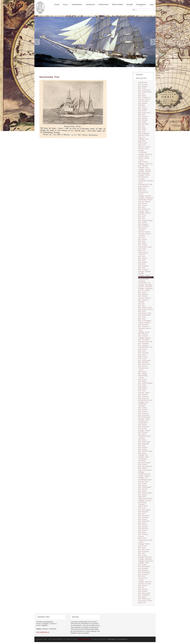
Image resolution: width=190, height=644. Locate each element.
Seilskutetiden (104, 4)
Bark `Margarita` (143, 224)
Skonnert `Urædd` (144, 393)
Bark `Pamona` (143, 334)
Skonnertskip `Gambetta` (142, 405)
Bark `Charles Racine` (145, 92)
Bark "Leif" (142, 514)
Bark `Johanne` (143, 84)
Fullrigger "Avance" (144, 419)
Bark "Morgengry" (144, 444)
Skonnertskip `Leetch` (145, 247)
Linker (152, 5)
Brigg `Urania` (143, 349)
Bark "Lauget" (143, 555)
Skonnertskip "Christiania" (142, 460)
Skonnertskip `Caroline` (146, 309)
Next (152, 42)
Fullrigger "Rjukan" (144, 544)
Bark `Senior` (142, 355)
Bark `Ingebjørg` (143, 266)
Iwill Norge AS (112, 639)
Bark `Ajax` (142, 126)
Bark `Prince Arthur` (144, 364)
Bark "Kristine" (143, 464)
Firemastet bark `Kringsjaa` (143, 178)
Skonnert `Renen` (144, 135)
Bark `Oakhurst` (143, 336)
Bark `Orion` (142, 319)
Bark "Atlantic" (143, 425)
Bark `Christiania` (144, 226)
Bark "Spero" (142, 453)
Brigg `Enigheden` (144, 133)
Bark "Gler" (142, 553)
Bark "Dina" (142, 576)
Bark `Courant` (143, 245)
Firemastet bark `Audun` (143, 369)
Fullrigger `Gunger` (144, 275)
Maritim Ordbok (118, 4)
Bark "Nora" (142, 446)
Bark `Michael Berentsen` (143, 104)
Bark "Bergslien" (143, 569)
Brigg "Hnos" (142, 497)
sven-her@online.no (43, 632)
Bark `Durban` (143, 222)
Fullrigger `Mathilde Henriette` (144, 273)
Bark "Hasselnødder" (145, 487)
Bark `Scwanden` (144, 343)
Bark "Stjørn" (142, 597)
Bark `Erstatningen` (144, 417)
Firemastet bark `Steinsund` (143, 254)
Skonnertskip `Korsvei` (145, 400)
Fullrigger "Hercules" (145, 500)
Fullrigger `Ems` (143, 139)
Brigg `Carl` (142, 251)
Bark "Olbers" (142, 533)
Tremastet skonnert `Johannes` (144, 235)
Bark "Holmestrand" (144, 463)
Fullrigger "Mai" (143, 455)
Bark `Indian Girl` (144, 398)
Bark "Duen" (142, 548)
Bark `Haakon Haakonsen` (143, 263)
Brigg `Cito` (142, 137)
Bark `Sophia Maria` (145, 315)
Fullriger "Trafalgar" (144, 476)
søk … (132, 9)
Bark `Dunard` (143, 258)
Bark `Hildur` (142, 351)
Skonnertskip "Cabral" (145, 601)
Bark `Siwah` (142, 130)
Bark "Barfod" (142, 429)
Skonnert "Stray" (143, 482)
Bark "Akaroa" (143, 586)
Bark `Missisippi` (143, 124)
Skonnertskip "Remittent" (142, 503)
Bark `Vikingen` (143, 374)
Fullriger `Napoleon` (145, 323)
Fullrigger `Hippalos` (145, 338)
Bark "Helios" (142, 523)
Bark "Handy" (142, 485)
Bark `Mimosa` (143, 203)
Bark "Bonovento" (144, 427)
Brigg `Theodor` (143, 162)
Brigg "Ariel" (142, 603)
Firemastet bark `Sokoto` (143, 193)
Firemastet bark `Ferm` (146, 347)
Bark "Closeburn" (144, 574)
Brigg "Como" (142, 538)
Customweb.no (123, 639)
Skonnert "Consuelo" (145, 584)
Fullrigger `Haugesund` (146, 289)
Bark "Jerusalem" (144, 516)
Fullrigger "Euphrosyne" (146, 561)
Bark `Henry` (142, 215)
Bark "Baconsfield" (144, 567)
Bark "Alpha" (142, 434)
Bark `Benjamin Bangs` (146, 221)
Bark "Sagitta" (143, 449)
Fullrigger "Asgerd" (144, 431)
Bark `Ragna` (142, 381)
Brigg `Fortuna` (143, 357)
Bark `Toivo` (142, 391)
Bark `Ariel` (142, 219)
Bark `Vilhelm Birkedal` (146, 383)
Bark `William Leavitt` (145, 308)
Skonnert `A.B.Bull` (144, 147)
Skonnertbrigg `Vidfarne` (143, 377)
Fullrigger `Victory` (144, 332)
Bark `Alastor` (143, 239)
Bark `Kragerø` (143, 86)
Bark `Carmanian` (144, 415)
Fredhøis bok (142, 82)
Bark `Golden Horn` (144, 209)
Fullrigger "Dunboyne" (145, 559)
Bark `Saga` (142, 128)
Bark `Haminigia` (144, 353)
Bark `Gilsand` (143, 205)
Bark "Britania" (143, 591)
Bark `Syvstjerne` (144, 326)
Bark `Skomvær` (143, 324)
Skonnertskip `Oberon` (145, 200)
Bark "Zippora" (143, 495)
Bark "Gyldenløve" (144, 521)
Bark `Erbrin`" (142, 111)
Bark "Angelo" (143, 565)
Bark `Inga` (142, 306)
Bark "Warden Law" (144, 599)
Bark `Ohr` (142, 304)
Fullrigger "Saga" (144, 457)
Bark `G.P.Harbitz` (144, 340)
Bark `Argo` (142, 256)
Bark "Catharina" (144, 517)
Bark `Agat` (142, 241)
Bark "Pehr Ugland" (144, 510)
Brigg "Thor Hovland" (145, 470)
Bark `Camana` (143, 116)
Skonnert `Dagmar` (144, 232)
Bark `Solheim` (143, 296)
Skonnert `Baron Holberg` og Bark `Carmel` (144, 158)
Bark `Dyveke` (143, 389)
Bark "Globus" (143, 519)
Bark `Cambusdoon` (145, 361)
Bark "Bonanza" (143, 570)
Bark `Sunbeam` (143, 270)
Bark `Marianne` (143, 294)
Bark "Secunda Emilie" (145, 451)
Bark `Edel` (142, 115)
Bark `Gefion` (142, 107)
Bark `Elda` (142, 238)
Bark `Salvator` (143, 394)
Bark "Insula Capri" (144, 442)
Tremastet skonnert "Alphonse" (144, 437)
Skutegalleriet (141, 5)
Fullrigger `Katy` (143, 168)
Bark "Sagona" (143, 468)
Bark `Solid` (142, 132)
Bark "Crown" (142, 546)
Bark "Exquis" (143, 483)
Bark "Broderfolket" (144, 572)
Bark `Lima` (142, 268)
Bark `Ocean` (142, 379)
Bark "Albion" (142, 440)
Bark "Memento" (143, 529)
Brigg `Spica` (142, 188)
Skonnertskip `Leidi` (145, 283)
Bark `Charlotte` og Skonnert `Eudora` (144, 98)
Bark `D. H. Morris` (144, 291)
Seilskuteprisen (77, 4)
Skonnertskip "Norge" (145, 480)
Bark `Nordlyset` (143, 345)
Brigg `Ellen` (142, 141)
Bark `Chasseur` (143, 101)
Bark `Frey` (142, 207)
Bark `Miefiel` (142, 122)
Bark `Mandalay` (143, 362)
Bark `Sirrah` (142, 88)
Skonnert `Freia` (143, 149)
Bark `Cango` (142, 408)
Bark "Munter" (143, 531)
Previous (38, 42)
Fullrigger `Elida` (143, 211)
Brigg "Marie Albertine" (145, 499)
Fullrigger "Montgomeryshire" (144, 473)
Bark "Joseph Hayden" (145, 493)
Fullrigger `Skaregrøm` (145, 285)
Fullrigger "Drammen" (145, 557)
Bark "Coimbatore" (144, 595)
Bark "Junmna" (143, 525)
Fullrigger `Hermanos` (145, 154)
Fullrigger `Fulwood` (145, 171)
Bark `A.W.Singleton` (145, 321)
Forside (57, 4)
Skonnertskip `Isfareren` (142, 229)
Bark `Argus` (142, 311)
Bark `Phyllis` (142, 243)
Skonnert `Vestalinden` (145, 287)
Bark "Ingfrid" (142, 491)
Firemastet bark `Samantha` (143, 280)
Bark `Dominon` (143, 410)
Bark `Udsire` (142, 292)
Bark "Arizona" (143, 432)
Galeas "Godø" (143, 506)
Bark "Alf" (141, 587)
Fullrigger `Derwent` (145, 213)
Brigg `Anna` (142, 145)
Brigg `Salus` (142, 190)
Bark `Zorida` (142, 385)
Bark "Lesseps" (143, 527)
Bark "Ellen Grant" (144, 550)
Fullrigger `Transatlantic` (143, 152)
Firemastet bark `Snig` (145, 342)
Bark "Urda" (142, 508)
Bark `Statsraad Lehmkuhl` (143, 301)
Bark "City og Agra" (144, 593)
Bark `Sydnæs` (143, 118)
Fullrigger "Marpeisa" (145, 582)
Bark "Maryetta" (143, 512)
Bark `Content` (143, 412)
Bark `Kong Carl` (144, 413)
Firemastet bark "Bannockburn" (143, 422)
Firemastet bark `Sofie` (146, 185)
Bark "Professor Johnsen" (143, 535)
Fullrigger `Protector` (145, 196)
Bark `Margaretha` (144, 173)
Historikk (130, 5)
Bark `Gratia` (142, 249)
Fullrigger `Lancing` (144, 169)
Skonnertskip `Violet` (145, 313)
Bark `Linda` (142, 317)
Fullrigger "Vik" (143, 478)
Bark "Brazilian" (143, 589)
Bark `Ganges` (143, 109)
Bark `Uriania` (143, 359)
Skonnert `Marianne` (145, 298)
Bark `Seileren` (143, 120)
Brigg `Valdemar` (144, 186)
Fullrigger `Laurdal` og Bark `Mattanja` (145, 165)
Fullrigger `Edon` (144, 402)
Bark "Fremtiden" (144, 552)
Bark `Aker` (142, 217)
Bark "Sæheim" (143, 447)
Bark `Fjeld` (142, 260)
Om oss (65, 5)
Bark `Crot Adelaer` (144, 90)
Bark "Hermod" (143, 489)
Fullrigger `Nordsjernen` (146, 198)
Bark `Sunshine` (143, 396)
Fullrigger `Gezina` (144, 175)
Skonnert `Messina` (144, 202)
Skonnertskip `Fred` (144, 277)
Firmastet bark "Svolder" (143, 579)
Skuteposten (90, 4)
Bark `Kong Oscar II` (145, 113)
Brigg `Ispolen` (143, 143)
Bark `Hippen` (143, 372)
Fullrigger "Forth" (144, 563)
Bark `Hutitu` (142, 96)
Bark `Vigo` (142, 94)
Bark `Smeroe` (143, 366)
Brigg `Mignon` (143, 387)
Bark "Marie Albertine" (145, 466)
